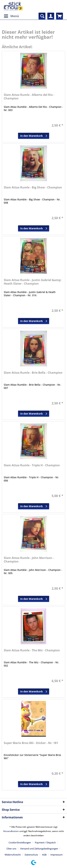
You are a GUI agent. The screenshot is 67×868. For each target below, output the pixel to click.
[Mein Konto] (51, 16)
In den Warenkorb (34, 135)
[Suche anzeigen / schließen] (42, 16)
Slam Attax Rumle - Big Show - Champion (33, 187)
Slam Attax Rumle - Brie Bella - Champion (33, 373)
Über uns (11, 849)
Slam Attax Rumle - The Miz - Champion (32, 650)
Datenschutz (31, 855)
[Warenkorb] (59, 16)
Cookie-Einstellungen (20, 842)
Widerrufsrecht (13, 855)
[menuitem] (11, 16)
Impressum (56, 855)
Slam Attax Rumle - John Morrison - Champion (29, 560)
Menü (11, 16)
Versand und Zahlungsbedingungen (39, 849)
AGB (44, 855)
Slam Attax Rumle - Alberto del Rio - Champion (29, 97)
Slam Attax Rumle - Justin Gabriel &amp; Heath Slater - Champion (33, 282)
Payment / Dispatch (45, 842)
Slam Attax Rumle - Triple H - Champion (32, 465)
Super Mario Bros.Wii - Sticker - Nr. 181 (31, 743)
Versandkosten (11, 831)
